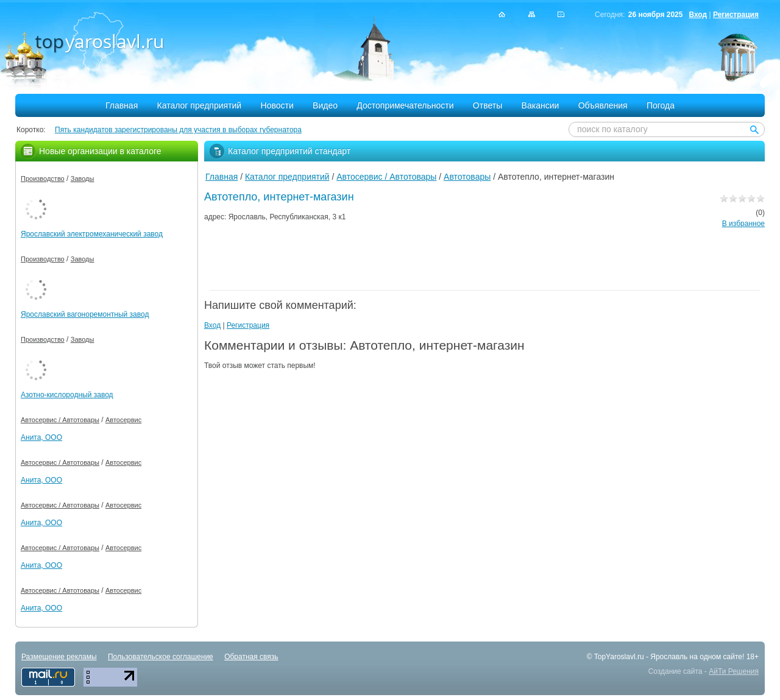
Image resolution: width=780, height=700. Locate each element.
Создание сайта (675, 671)
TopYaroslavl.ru (619, 657)
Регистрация (736, 15)
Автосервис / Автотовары (386, 177)
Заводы (83, 179)
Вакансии (541, 105)
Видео (325, 105)
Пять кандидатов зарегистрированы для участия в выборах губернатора (178, 130)
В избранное (743, 224)
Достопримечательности (405, 105)
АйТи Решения (734, 671)
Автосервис (123, 420)
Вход (698, 15)
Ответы (487, 105)
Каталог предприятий (200, 105)
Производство (43, 179)
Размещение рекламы (59, 657)
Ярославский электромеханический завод (92, 234)
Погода (661, 105)
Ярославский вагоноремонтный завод (85, 314)
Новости (277, 105)
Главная (122, 105)
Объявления (603, 105)
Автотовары (467, 177)
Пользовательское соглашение (161, 657)
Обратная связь (251, 657)
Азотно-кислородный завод (67, 395)
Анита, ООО (41, 437)
